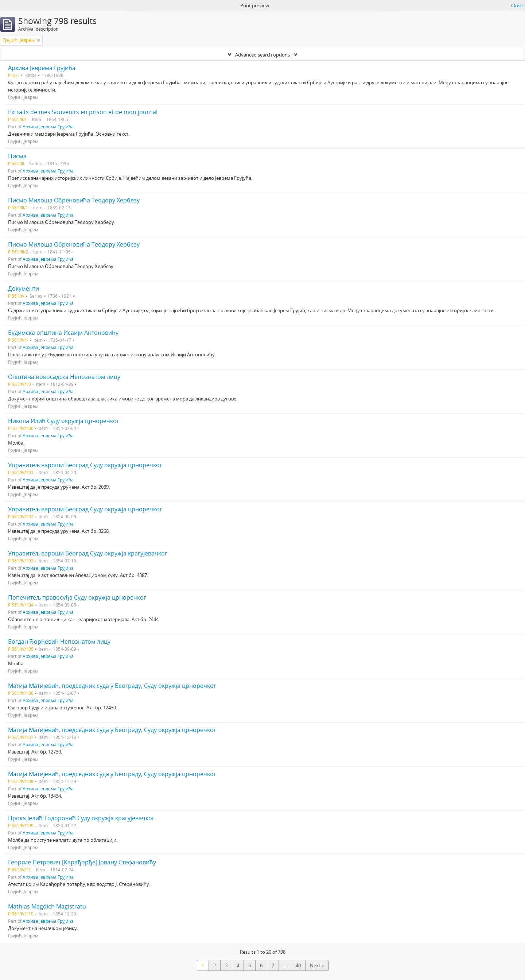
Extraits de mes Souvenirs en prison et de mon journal (83, 112)
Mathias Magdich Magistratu (47, 906)
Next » (317, 965)
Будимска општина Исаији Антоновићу (63, 333)
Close (517, 5)
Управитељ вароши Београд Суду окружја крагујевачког (88, 553)
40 (298, 965)
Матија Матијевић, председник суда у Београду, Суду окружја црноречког (112, 686)
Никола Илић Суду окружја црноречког (64, 421)
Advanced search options (262, 55)
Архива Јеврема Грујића (42, 68)
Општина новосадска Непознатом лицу (64, 377)
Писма (17, 156)
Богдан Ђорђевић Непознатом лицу (59, 642)
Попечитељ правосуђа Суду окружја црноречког (77, 597)
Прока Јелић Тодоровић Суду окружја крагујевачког (81, 818)
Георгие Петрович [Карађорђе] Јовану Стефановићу (82, 862)
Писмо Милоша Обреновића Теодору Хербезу (74, 200)
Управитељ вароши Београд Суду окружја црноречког (85, 465)
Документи (24, 288)
